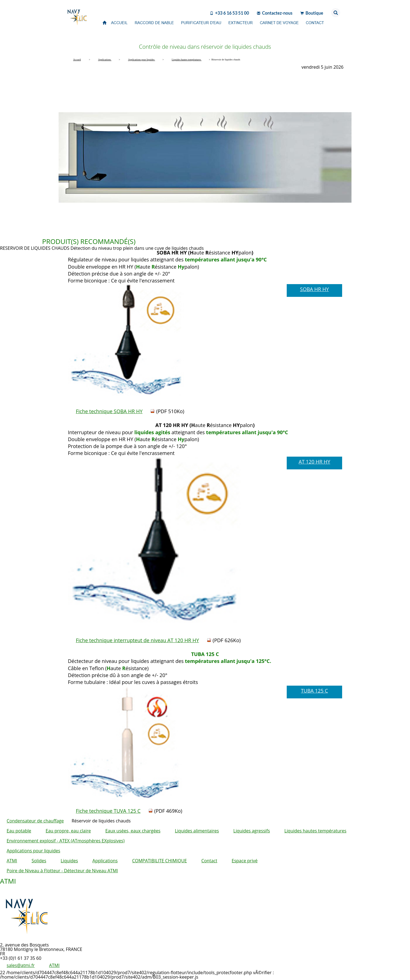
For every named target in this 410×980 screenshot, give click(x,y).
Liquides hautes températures (315, 831)
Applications (105, 861)
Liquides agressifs (252, 831)
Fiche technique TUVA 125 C (108, 811)
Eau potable (19, 831)
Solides (39, 861)
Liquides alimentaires (197, 831)
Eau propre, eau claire (68, 831)
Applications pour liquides (33, 851)
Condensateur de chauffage (35, 821)
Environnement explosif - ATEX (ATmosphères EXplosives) (66, 841)
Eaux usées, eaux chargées (133, 831)
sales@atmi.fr (21, 965)
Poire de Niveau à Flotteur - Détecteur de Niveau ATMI (62, 871)
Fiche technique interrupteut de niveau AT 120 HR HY (138, 640)
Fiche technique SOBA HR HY (109, 411)
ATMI (12, 861)
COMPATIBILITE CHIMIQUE (160, 861)
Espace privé (244, 861)
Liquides (69, 861)
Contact (209, 861)
